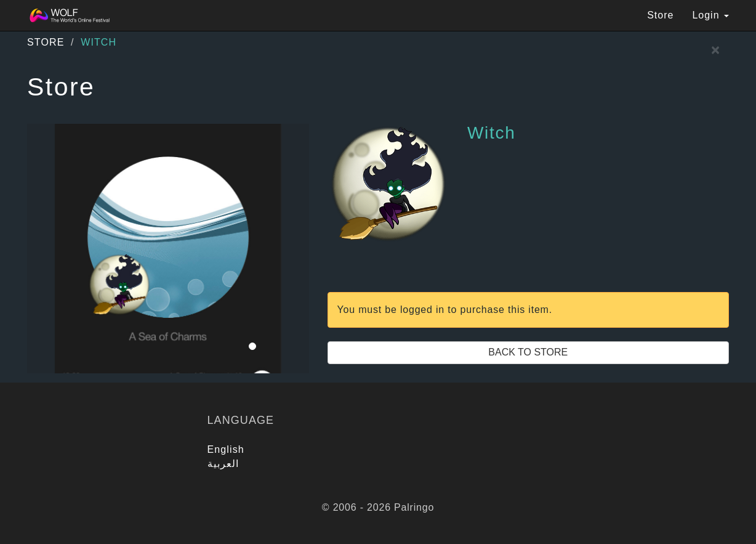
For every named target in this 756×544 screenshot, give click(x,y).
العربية (223, 464)
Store (660, 15)
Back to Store (528, 352)
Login (710, 15)
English (226, 449)
